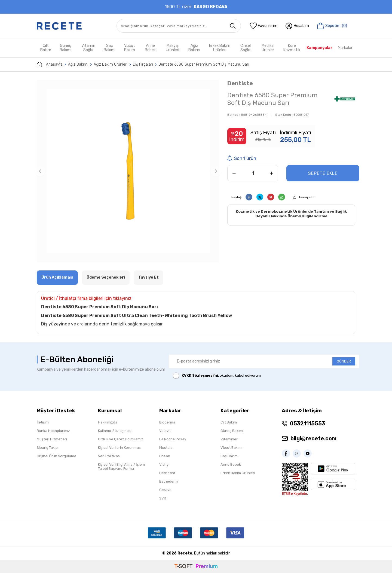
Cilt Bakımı (229, 422)
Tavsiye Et (307, 197)
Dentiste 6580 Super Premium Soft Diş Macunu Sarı (204, 64)
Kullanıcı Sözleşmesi (115, 431)
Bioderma (167, 422)
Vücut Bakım (130, 48)
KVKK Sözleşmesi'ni (200, 375)
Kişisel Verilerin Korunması (120, 448)
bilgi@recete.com (313, 438)
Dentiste (240, 83)
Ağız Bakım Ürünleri (111, 64)
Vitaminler (229, 439)
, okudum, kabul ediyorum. (217, 376)
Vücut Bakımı (231, 448)
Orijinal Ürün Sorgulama (56, 456)
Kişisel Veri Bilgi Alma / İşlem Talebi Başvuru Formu (121, 467)
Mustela (166, 448)
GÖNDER (344, 361)
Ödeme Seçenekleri (106, 277)
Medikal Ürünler (268, 48)
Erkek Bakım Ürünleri (220, 48)
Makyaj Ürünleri (172, 48)
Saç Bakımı (110, 48)
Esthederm (169, 481)
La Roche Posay (173, 439)
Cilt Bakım (46, 48)
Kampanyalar (319, 48)
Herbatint (167, 473)
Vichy (164, 464)
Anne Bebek (150, 48)
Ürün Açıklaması (57, 277)
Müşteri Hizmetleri (52, 439)
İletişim (43, 422)
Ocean (165, 456)
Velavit (165, 431)
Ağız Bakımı (194, 48)
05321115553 (307, 423)
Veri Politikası (109, 456)
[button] (40, 171)
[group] (128, 171)
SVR (163, 498)
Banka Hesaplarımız (53, 431)
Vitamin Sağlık (88, 48)
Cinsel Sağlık (246, 48)
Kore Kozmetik (292, 48)
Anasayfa (50, 65)
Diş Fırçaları (143, 64)
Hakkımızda (108, 422)
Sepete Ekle (323, 173)
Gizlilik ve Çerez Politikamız (121, 439)
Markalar (345, 48)
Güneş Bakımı (65, 48)
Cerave (165, 490)
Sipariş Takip (47, 448)
